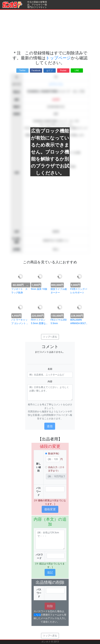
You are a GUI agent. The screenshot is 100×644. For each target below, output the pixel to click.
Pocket (63, 70)
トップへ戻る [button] (50, 337)
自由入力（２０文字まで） (56, 469)
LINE (77, 70)
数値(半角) (54, 454)
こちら (37, 615)
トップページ (58, 58)
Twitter (22, 70)
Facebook (36, 70)
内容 (50, 381)
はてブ (50, 70)
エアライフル (56, 84)
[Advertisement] (50, 30)
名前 (50, 369)
